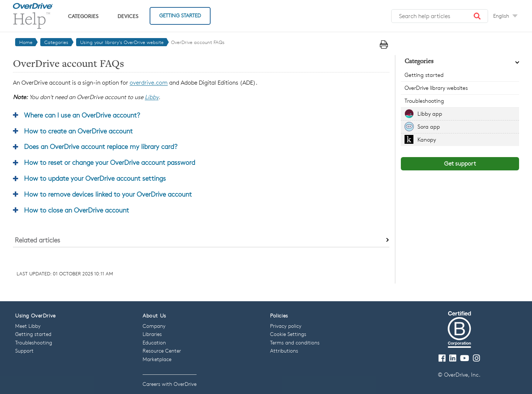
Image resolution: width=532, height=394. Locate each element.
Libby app (430, 114)
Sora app (429, 127)
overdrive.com (149, 83)
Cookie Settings (288, 334)
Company (154, 326)
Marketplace (157, 359)
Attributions (284, 351)
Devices (128, 16)
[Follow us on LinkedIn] (453, 358)
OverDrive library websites (436, 88)
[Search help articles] (440, 16)
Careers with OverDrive (170, 384)
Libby (152, 97)
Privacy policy (286, 326)
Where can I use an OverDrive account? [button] (82, 115)
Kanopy (427, 140)
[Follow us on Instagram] (476, 358)
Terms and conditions (295, 342)
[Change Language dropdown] (505, 16)
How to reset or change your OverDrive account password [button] (110, 162)
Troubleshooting (424, 101)
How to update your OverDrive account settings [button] (95, 178)
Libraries (152, 334)
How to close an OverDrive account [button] (76, 210)
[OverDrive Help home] (33, 16)
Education (154, 342)
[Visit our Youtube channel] (465, 358)
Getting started (424, 75)
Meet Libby (28, 326)
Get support (460, 164)
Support (24, 351)
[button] (477, 16)
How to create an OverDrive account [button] (78, 131)
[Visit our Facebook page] (442, 358)
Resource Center (162, 351)
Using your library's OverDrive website (122, 42)
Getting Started (180, 15)
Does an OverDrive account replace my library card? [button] (101, 146)
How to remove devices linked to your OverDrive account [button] (108, 194)
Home (26, 42)
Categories (83, 16)
